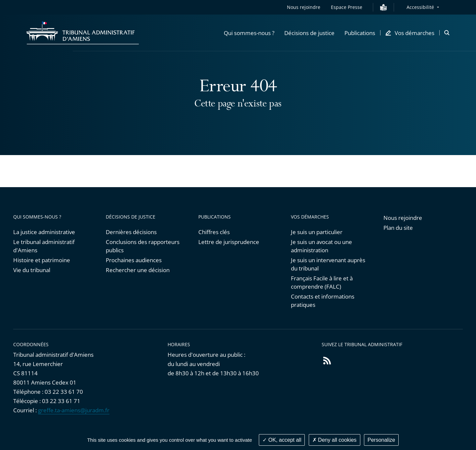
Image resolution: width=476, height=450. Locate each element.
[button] (249, 33)
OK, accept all (282, 440)
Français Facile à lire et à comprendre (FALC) (322, 282)
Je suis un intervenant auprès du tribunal (328, 264)
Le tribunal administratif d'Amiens (44, 246)
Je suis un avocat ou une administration (321, 246)
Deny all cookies (335, 440)
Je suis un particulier (317, 232)
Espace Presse (347, 7)
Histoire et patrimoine (42, 260)
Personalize (381, 440)
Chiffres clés (214, 232)
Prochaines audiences (134, 260)
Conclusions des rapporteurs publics (143, 246)
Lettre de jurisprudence (229, 242)
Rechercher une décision (138, 270)
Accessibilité (420, 7)
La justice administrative (44, 232)
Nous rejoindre (304, 7)
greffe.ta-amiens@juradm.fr (74, 410)
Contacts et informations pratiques (323, 301)
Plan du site (398, 228)
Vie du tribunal (32, 270)
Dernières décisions (131, 232)
